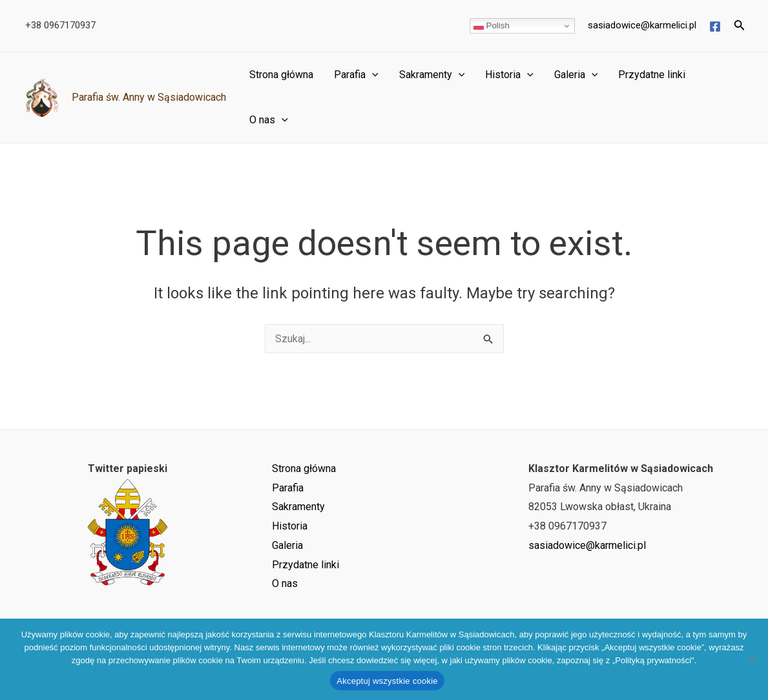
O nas (269, 120)
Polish (492, 26)
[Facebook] (715, 26)
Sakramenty (432, 75)
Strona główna (281, 75)
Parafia (356, 75)
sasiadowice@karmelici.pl (642, 25)
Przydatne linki (652, 75)
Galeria (576, 75)
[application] (372, 75)
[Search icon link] (740, 26)
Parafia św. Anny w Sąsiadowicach (149, 97)
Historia (509, 75)
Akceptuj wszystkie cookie (387, 681)
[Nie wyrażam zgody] (752, 659)
